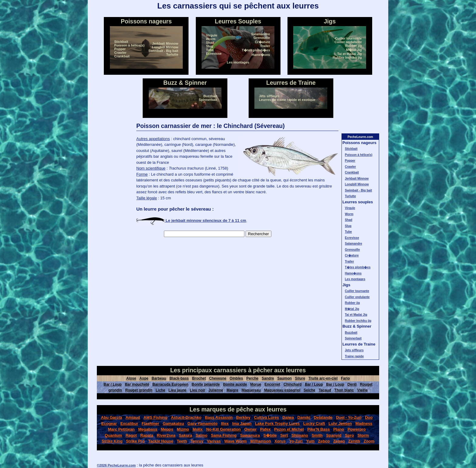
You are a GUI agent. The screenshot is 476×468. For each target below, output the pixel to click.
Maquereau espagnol (282, 390)
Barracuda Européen (170, 384)
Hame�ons (261, 55)
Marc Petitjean (121, 429)
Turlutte (172, 54)
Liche (160, 390)
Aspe (144, 378)
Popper (120, 49)
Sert (284, 435)
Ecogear (109, 423)
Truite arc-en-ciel (323, 378)
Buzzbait (210, 96)
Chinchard (292, 384)
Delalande (323, 417)
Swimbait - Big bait (163, 51)
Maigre (232, 390)
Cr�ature (262, 42)
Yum (310, 441)
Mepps (167, 429)
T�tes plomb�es (256, 50)
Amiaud (133, 417)
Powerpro (357, 429)
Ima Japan (242, 423)
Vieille (362, 390)
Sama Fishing (224, 435)
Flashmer (151, 423)
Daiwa (288, 417)
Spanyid (334, 435)
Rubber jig (353, 46)
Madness (364, 423)
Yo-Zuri (296, 441)
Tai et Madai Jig (350, 54)
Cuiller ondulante (348, 42)
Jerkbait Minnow (165, 43)
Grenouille (262, 38)
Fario (345, 378)
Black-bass (179, 378)
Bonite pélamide (206, 384)
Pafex (265, 429)
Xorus (280, 441)
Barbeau (159, 378)
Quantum (113, 435)
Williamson (261, 441)
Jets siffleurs (269, 96)
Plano (339, 429)
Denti (352, 384)
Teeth (182, 441)
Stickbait (121, 42)
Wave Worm (236, 441)
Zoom (369, 441)
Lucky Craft (314, 423)
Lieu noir (197, 390)
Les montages (238, 62)
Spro (349, 435)
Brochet (199, 378)
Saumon (285, 378)
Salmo (201, 435)
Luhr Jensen (340, 423)
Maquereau (251, 390)
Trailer (265, 46)
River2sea (166, 435)
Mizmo (183, 429)
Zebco (324, 441)
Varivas (214, 441)
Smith (317, 435)
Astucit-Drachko (186, 417)
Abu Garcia (112, 417)
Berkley (243, 417)
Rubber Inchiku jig (347, 57)
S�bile (270, 435)
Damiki (304, 417)
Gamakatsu (173, 423)
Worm (211, 39)
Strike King (112, 441)
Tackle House (161, 441)
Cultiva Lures (266, 417)
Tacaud (325, 390)
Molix (197, 429)
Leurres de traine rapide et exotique (287, 100)
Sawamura (250, 435)
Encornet (272, 384)
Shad (210, 43)
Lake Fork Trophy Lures (277, 423)
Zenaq (339, 441)
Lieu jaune (177, 390)
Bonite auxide (235, 384)
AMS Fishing (156, 417)
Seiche (309, 390)
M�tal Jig (354, 50)
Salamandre (260, 34)
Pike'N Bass (318, 429)
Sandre (268, 378)
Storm (363, 435)
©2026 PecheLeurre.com (116, 465)
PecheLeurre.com (360, 137)
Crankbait (122, 56)
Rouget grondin (139, 390)
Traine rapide (354, 356)
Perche (252, 378)
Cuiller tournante (348, 38)
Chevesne (218, 378)
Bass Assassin (219, 417)
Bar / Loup (112, 384)
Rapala (147, 435)
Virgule (212, 35)
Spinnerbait (208, 100)
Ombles (236, 378)
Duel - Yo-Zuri (349, 417)
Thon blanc (344, 390)
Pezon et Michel (289, 429)
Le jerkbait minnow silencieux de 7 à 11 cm (191, 220)
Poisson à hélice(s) (129, 45)
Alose (131, 378)
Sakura (185, 435)
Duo (369, 417)
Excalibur (129, 423)
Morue (256, 384)
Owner (250, 429)
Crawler (120, 53)
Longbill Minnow (165, 47)
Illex (225, 423)
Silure (300, 378)
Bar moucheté (137, 384)
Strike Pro (135, 441)
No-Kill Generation (223, 429)
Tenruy (197, 441)
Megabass (148, 429)
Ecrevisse (214, 53)
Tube (210, 50)
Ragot (131, 435)
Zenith (354, 441)
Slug (210, 46)
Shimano (300, 435)
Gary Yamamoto (203, 423)
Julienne (216, 390)
